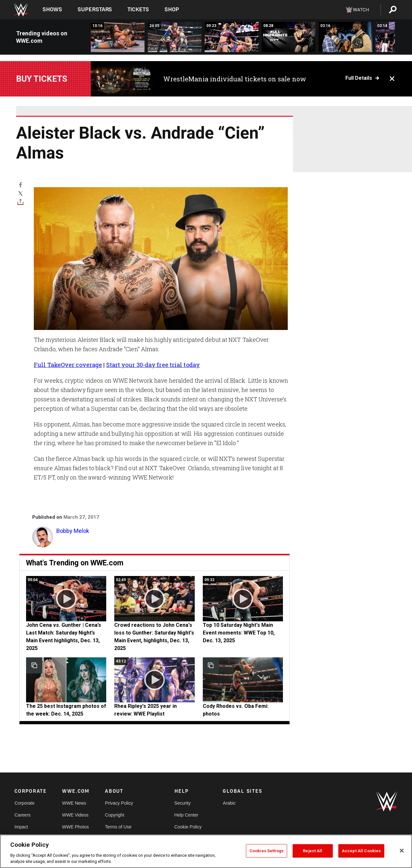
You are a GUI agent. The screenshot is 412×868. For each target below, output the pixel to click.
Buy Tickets (42, 79)
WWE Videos (75, 815)
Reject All (313, 851)
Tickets (138, 9)
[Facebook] (20, 185)
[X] (20, 193)
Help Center (187, 815)
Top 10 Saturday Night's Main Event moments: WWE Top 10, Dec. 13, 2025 (239, 633)
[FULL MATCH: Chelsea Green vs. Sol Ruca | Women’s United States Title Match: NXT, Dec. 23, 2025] (232, 37)
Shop (172, 9)
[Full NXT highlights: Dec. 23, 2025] (289, 37)
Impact (21, 827)
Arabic (229, 803)
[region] (206, 851)
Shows (52, 9)
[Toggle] (20, 202)
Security (183, 803)
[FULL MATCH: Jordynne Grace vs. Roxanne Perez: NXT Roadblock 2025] (118, 37)
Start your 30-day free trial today (153, 365)
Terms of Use (118, 827)
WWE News (74, 803)
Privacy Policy (119, 803)
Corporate (24, 803)
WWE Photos (75, 827)
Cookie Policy (188, 827)
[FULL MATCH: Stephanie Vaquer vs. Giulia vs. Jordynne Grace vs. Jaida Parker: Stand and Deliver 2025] (175, 37)
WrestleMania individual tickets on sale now (235, 79)
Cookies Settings (267, 851)
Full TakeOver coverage (68, 365)
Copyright (115, 815)
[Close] (402, 851)
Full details (359, 78)
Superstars (95, 9)
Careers (23, 815)
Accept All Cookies (361, 851)
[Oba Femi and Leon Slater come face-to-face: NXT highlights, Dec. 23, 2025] (346, 37)
